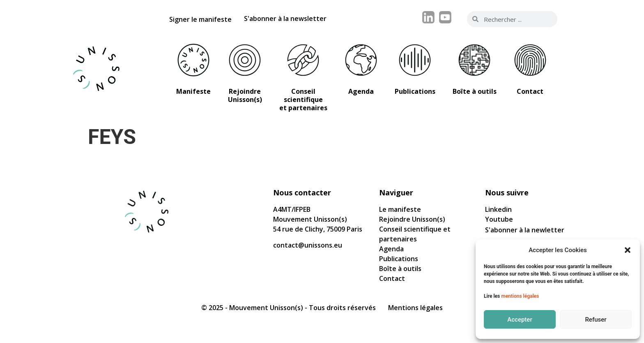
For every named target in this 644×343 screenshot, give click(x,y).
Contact (392, 278)
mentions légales (520, 296)
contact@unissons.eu (308, 245)
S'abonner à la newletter (525, 230)
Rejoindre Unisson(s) (412, 219)
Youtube (499, 219)
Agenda (391, 249)
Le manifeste (400, 209)
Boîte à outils (400, 269)
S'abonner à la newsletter (285, 19)
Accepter (520, 320)
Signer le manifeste (200, 19)
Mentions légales (415, 308)
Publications (399, 259)
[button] (628, 250)
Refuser (596, 320)
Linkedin (498, 209)
